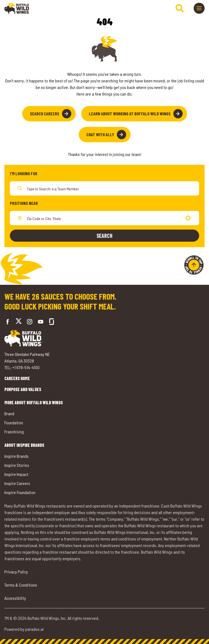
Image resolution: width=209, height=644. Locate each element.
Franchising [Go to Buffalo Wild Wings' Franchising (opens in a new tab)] (14, 432)
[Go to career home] (17, 8)
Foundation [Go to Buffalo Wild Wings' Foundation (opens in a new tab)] (14, 423)
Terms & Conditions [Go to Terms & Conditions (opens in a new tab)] (21, 585)
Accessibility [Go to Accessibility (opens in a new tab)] (15, 598)
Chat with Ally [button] (106, 135)
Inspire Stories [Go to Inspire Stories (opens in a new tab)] (17, 465)
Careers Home (17, 378)
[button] (188, 218)
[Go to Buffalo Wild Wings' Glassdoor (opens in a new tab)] (52, 322)
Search (104, 236)
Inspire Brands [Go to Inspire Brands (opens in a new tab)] (16, 456)
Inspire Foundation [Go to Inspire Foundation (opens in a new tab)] (20, 492)
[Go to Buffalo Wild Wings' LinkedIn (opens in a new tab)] (41, 322)
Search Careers (51, 114)
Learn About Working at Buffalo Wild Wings (136, 114)
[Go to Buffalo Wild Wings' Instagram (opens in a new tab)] (30, 322)
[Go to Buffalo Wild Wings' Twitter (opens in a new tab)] (19, 322)
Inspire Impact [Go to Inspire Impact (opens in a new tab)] (16, 474)
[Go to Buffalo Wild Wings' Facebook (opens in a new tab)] (8, 322)
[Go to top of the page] (194, 265)
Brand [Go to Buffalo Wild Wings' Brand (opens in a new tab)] (9, 413)
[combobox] (103, 218)
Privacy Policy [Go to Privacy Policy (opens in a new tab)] (16, 572)
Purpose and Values (23, 389)
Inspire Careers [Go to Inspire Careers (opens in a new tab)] (17, 483)
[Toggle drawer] (199, 8)
